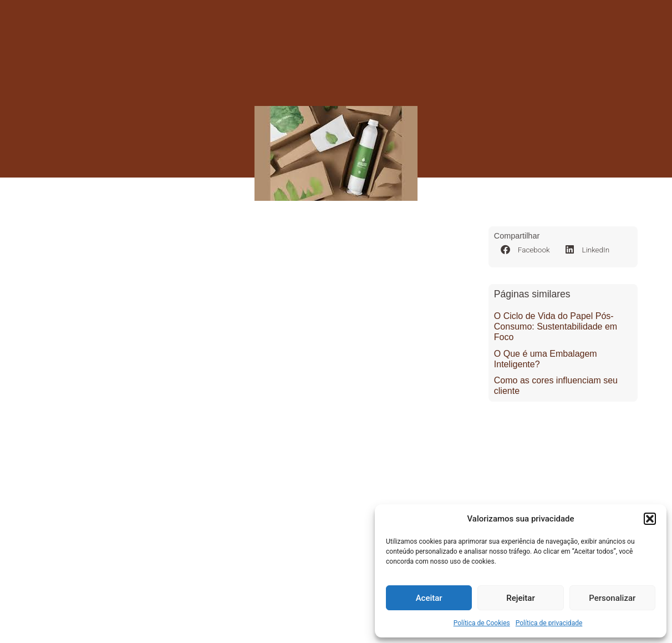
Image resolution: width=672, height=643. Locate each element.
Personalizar (612, 598)
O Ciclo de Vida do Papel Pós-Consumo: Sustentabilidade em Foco (556, 326)
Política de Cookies (482, 623)
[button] (650, 519)
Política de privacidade (549, 623)
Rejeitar (520, 598)
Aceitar (429, 598)
